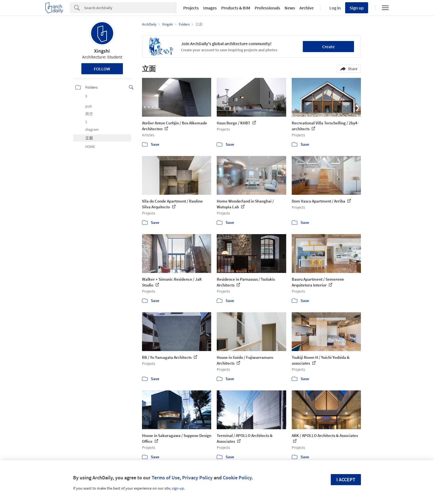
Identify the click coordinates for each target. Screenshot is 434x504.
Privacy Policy (197, 478)
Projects (191, 8)
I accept (346, 479)
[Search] (130, 8)
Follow (102, 69)
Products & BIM (236, 8)
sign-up (178, 488)
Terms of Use (166, 478)
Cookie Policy (237, 478)
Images (210, 8)
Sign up (357, 8)
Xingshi (102, 51)
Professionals (267, 8)
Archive (307, 8)
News (290, 8)
